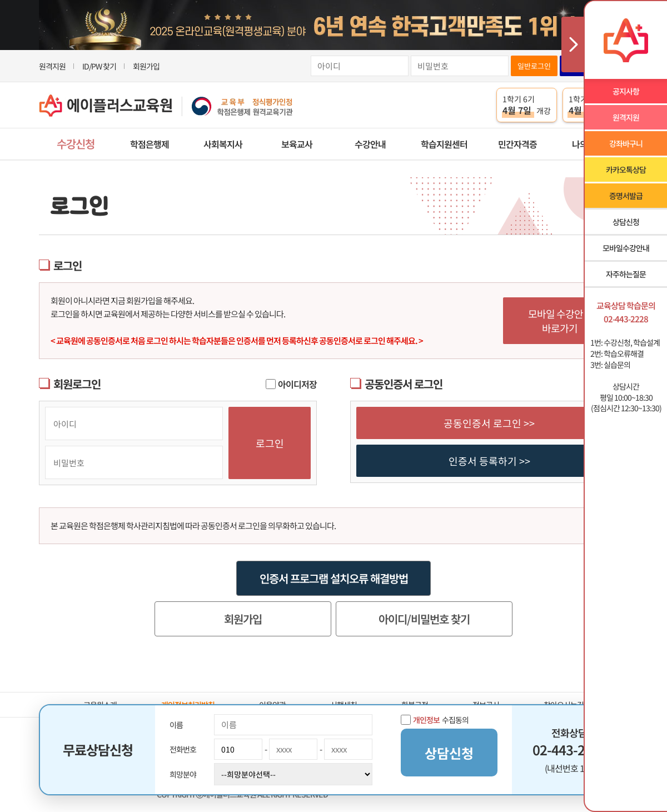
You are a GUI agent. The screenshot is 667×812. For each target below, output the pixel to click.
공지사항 (626, 91)
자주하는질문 (626, 274)
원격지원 (52, 66)
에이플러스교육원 (166, 105)
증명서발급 (626, 196)
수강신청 (76, 144)
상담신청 (626, 222)
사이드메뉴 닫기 (573, 44)
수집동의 (435, 720)
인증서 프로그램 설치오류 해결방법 (334, 578)
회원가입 (146, 66)
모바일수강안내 (626, 248)
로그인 (270, 443)
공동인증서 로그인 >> (489, 423)
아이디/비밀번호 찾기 (424, 619)
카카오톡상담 (626, 170)
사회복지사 (223, 144)
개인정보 (426, 720)
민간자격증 (517, 144)
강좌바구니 (626, 143)
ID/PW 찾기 (99, 66)
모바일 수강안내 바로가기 (560, 321)
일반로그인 (534, 66)
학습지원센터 (444, 144)
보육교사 (297, 144)
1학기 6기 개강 (527, 105)
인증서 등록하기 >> (489, 461)
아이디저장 (291, 384)
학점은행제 (150, 144)
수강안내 (370, 144)
